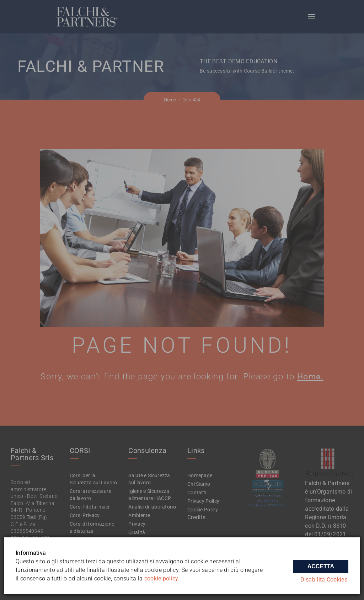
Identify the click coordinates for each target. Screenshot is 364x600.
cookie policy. (162, 578)
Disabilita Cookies (325, 580)
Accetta (321, 564)
